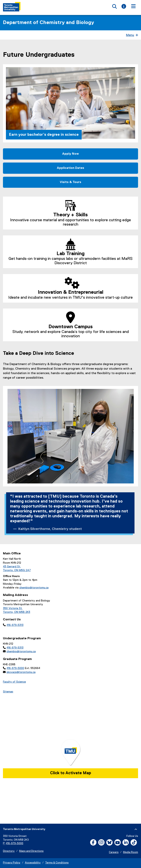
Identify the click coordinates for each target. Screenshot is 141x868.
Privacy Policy (12, 863)
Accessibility (33, 863)
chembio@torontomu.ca (34, 588)
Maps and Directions (31, 851)
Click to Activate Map (71, 773)
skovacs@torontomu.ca (21, 672)
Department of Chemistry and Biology (49, 23)
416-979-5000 (15, 668)
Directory (9, 851)
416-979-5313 (15, 625)
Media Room (131, 852)
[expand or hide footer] (136, 829)
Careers (114, 852)
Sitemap (8, 692)
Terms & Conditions (57, 863)
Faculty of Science (14, 682)
